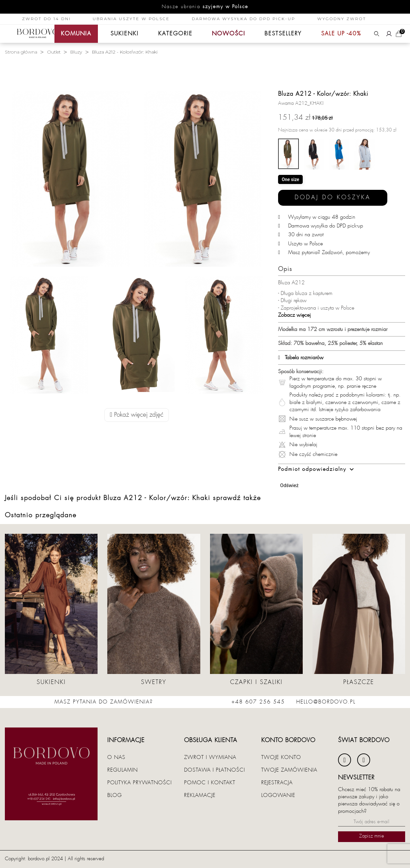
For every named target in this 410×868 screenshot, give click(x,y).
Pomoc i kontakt (210, 783)
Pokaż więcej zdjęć (137, 415)
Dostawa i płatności (215, 770)
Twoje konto (281, 757)
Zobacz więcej (294, 315)
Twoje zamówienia (289, 770)
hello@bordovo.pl (326, 702)
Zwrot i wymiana (210, 757)
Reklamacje (200, 795)
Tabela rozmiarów (301, 358)
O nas (116, 757)
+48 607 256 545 (258, 702)
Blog (115, 795)
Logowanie (278, 795)
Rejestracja (277, 783)
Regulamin (123, 770)
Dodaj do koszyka (333, 197)
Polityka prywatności (140, 783)
